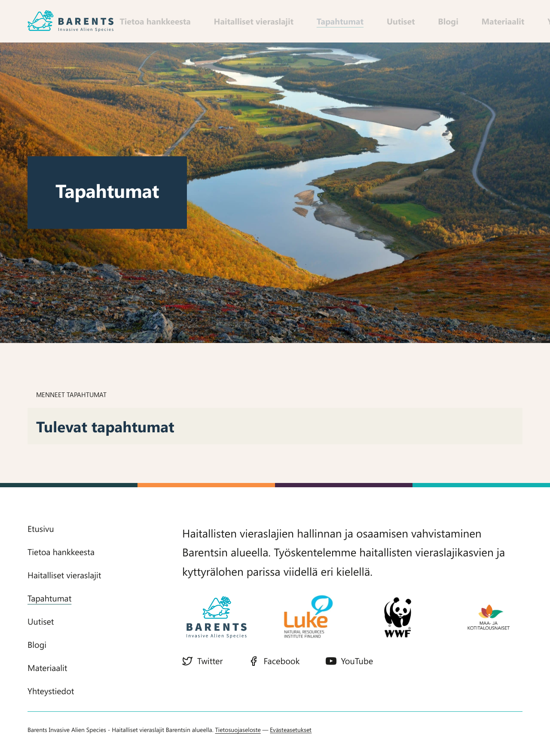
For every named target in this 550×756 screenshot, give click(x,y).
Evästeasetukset (291, 738)
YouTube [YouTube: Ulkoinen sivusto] (350, 657)
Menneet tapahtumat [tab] (71, 391)
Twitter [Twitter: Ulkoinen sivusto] (202, 657)
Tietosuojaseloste (238, 738)
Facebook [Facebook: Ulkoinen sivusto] (274, 657)
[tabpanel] (275, 422)
